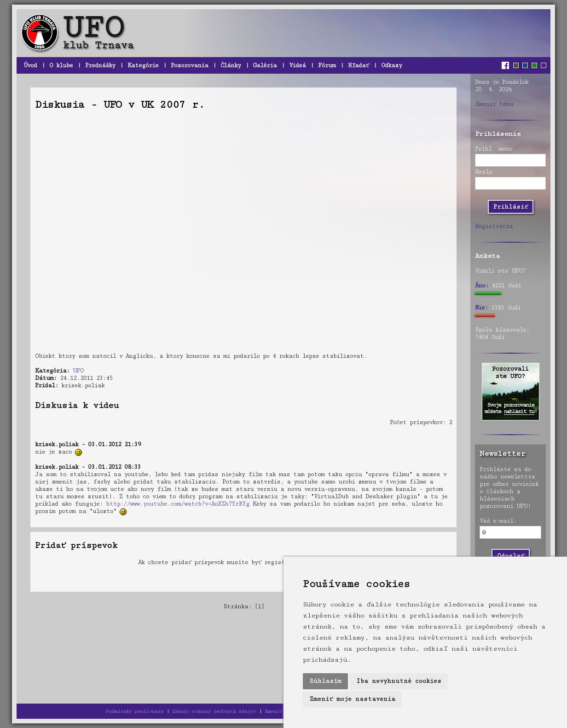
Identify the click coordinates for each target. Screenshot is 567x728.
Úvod (30, 65)
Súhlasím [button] (325, 681)
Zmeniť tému (494, 104)
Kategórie (143, 65)
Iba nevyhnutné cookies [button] (399, 681)
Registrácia (494, 226)
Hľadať (358, 65)
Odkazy (391, 65)
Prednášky (100, 65)
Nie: (481, 308)
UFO (78, 371)
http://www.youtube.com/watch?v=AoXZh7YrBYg (178, 504)
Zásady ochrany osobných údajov (214, 711)
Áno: (482, 285)
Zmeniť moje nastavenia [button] (352, 699)
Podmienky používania (134, 711)
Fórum (327, 65)
